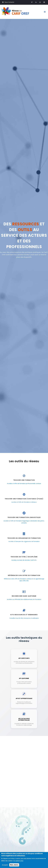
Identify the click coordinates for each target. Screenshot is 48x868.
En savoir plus (18, 861)
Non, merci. (14, 865)
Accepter (5, 865)
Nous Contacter (8, 2)
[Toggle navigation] (45, 12)
